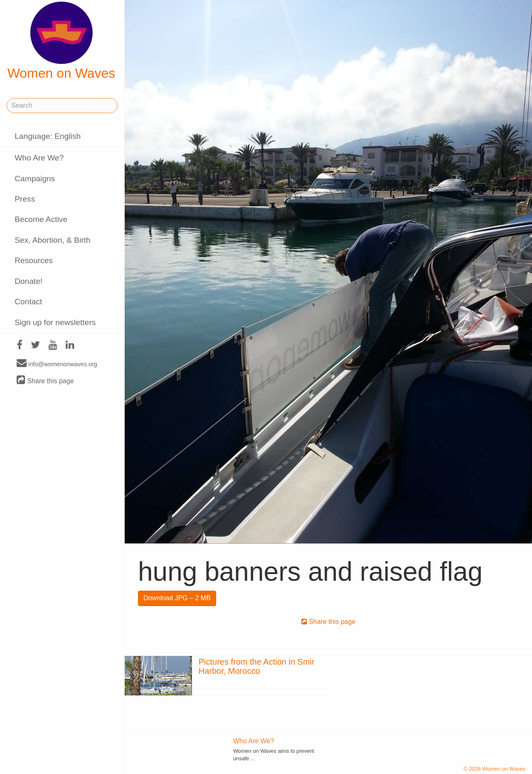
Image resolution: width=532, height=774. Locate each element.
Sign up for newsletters (55, 322)
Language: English (48, 136)
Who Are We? (39, 158)
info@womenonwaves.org (57, 364)
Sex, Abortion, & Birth (52, 240)
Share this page (45, 381)
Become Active (41, 219)
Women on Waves (62, 41)
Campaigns (35, 179)
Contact (28, 302)
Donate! (28, 281)
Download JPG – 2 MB (177, 598)
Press (25, 199)
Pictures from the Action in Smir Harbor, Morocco (257, 666)
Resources (34, 260)
